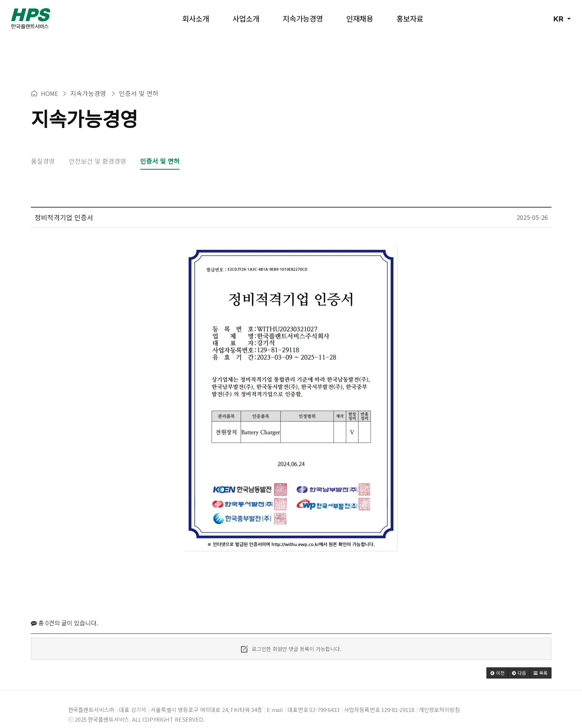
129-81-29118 (398, 698)
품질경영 (43, 150)
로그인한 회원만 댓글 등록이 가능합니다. (291, 638)
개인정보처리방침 (439, 698)
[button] (497, 662)
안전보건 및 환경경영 (97, 150)
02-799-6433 (324, 698)
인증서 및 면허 (160, 150)
